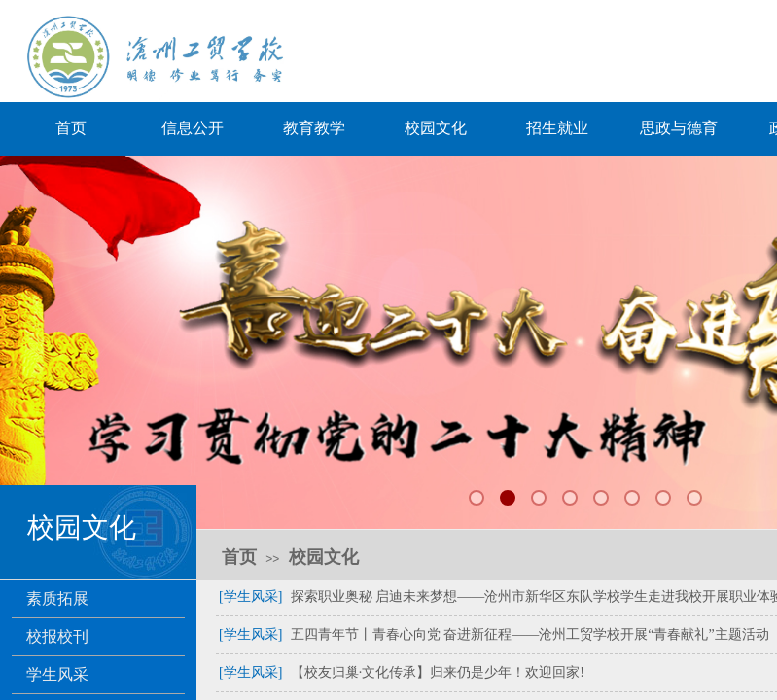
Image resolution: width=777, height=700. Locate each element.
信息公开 (193, 128)
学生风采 (57, 674)
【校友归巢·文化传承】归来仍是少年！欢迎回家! (438, 672)
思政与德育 (679, 128)
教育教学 (314, 128)
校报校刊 (57, 636)
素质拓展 (57, 598)
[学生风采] (250, 596)
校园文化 (436, 128)
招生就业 (557, 128)
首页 (71, 128)
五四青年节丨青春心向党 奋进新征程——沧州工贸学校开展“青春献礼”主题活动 (530, 634)
